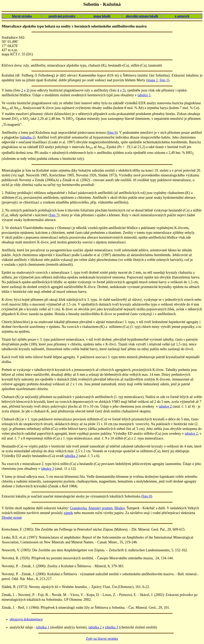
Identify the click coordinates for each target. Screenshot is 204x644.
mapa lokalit (102, 16)
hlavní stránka (22, 16)
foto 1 (164, 80)
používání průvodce (62, 16)
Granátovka (78, 508)
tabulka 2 (71, 456)
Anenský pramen (100, 508)
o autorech (182, 16)
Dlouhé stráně (12, 518)
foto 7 (54, 215)
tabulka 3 (112, 627)
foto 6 (112, 133)
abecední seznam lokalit (142, 16)
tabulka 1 (27, 137)
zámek (68, 513)
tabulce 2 (165, 406)
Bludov (120, 508)
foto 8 (147, 496)
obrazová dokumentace (26, 619)
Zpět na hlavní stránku (102, 639)
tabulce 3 (48, 469)
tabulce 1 (144, 95)
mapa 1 (153, 80)
